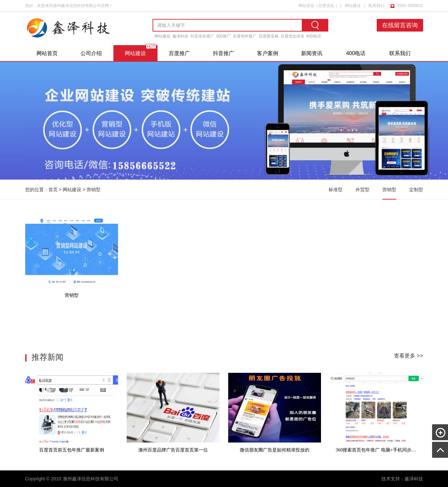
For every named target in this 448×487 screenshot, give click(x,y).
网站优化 (306, 4)
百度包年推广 (245, 36)
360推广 (224, 36)
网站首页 (47, 53)
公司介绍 (91, 53)
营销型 (94, 190)
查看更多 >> (408, 356)
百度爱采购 (269, 36)
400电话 (314, 36)
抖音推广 (224, 53)
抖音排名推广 (202, 36)
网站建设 (353, 4)
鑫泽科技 (180, 36)
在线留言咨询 (401, 25)
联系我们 (376, 4)
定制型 (416, 190)
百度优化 (326, 4)
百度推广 (179, 53)
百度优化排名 (292, 36)
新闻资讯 (312, 53)
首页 (53, 190)
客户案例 (268, 53)
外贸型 (362, 190)
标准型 (336, 190)
